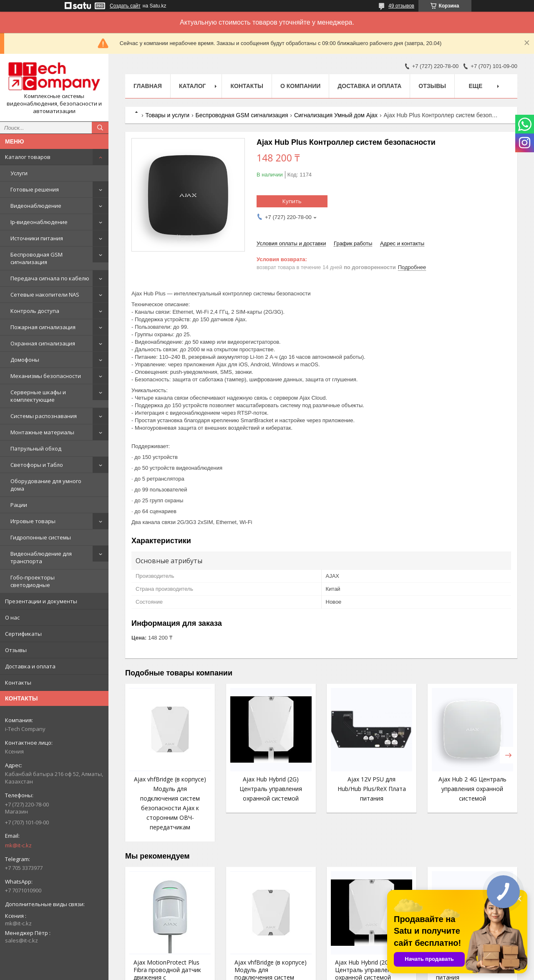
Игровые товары (33, 521)
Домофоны (25, 360)
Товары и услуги (167, 115)
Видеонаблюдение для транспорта (41, 557)
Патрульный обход (36, 448)
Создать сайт (125, 6)
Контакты (18, 683)
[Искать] (100, 128)
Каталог (193, 86)
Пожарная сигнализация (43, 327)
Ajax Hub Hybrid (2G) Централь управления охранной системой (271, 789)
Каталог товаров (28, 157)
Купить (292, 201)
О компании (300, 86)
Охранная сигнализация (43, 343)
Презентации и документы (41, 601)
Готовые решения (35, 189)
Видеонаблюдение (36, 206)
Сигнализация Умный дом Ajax (336, 115)
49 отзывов (401, 6)
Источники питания (37, 238)
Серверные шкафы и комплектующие (38, 396)
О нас (12, 617)
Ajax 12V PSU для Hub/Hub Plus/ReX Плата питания (372, 789)
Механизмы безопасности (46, 376)
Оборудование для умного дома (46, 485)
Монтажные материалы (42, 432)
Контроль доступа (35, 311)
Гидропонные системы (41, 537)
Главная (148, 86)
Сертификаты (23, 634)
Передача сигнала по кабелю (50, 278)
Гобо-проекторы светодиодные (33, 581)
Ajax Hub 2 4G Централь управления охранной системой (472, 789)
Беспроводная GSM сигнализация (37, 258)
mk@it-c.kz (18, 845)
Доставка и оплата (30, 666)
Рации (19, 505)
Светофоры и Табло (37, 465)
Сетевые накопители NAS (45, 295)
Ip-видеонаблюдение (39, 222)
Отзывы (16, 650)
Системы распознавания (44, 416)
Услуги (19, 173)
